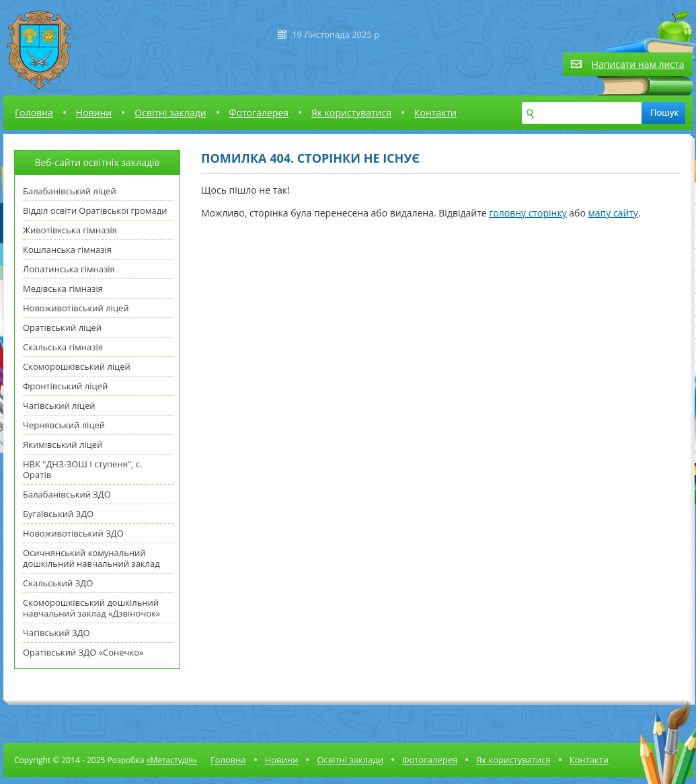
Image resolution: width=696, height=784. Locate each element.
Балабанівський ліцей (70, 191)
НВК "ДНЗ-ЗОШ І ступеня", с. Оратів (82, 469)
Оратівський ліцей (62, 327)
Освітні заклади (170, 113)
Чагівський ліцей (59, 405)
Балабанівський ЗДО (67, 494)
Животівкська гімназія (70, 230)
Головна (34, 113)
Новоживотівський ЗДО (73, 533)
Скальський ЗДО (58, 583)
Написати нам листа (638, 64)
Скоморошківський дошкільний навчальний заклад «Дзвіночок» (91, 608)
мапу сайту (613, 213)
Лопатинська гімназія (69, 269)
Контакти (435, 113)
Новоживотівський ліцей (76, 308)
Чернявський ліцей (64, 425)
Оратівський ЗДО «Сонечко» (83, 652)
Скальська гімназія (63, 347)
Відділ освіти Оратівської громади (95, 210)
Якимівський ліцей (63, 444)
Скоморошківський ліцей (77, 366)
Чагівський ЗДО (56, 633)
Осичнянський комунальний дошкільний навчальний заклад (91, 558)
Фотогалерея (259, 113)
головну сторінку (528, 213)
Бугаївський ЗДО (58, 514)
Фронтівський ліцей (65, 386)
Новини (94, 113)
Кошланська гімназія (67, 249)
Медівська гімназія (63, 288)
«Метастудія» (171, 760)
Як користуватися (351, 113)
